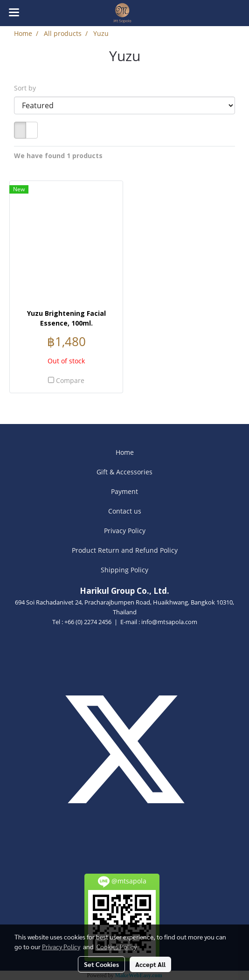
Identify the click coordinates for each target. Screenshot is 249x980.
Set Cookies (101, 964)
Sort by (28, 88)
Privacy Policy (125, 531)
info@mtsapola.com (169, 622)
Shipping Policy (124, 570)
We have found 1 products (58, 156)
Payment (124, 491)
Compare (70, 380)
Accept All (150, 964)
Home (125, 452)
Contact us (125, 511)
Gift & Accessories (124, 472)
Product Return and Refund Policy (125, 550)
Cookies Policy (117, 946)
